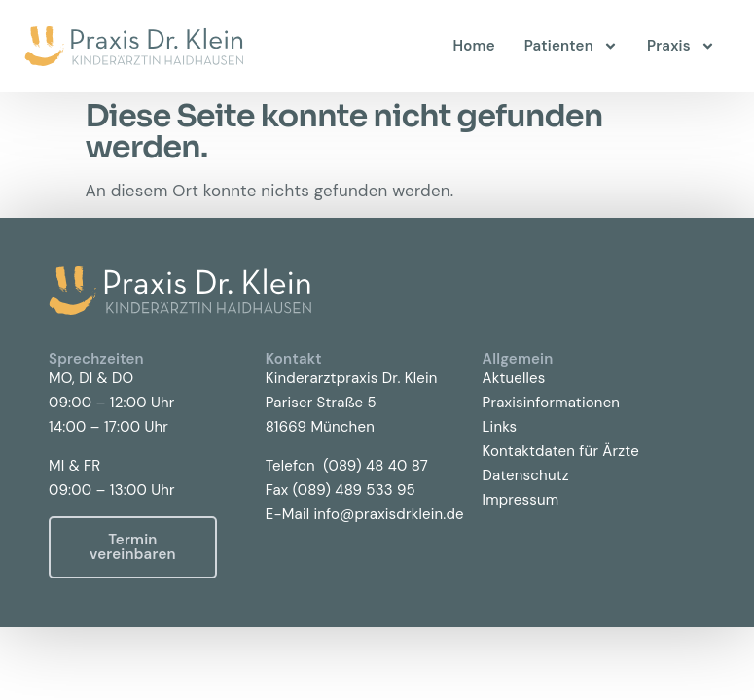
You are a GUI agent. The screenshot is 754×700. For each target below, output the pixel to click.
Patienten (571, 46)
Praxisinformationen (552, 402)
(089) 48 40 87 (376, 466)
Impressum (521, 500)
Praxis (681, 46)
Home (474, 46)
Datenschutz (526, 475)
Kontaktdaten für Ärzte (561, 451)
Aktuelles (514, 378)
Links (500, 427)
